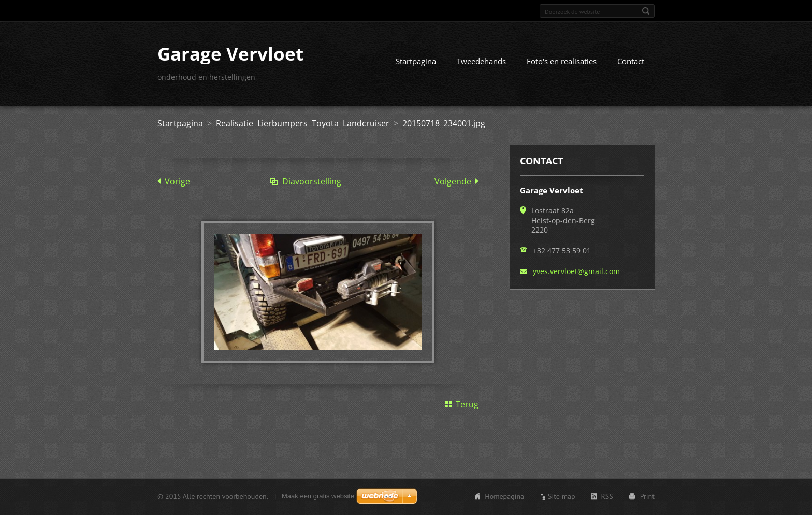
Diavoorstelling (312, 181)
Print (647, 496)
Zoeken (646, 11)
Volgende (453, 181)
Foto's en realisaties (562, 61)
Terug (467, 404)
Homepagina (504, 496)
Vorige (177, 181)
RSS (607, 496)
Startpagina (416, 61)
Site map (562, 496)
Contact (631, 61)
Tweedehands (481, 61)
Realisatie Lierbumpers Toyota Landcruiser (303, 123)
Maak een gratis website (318, 496)
